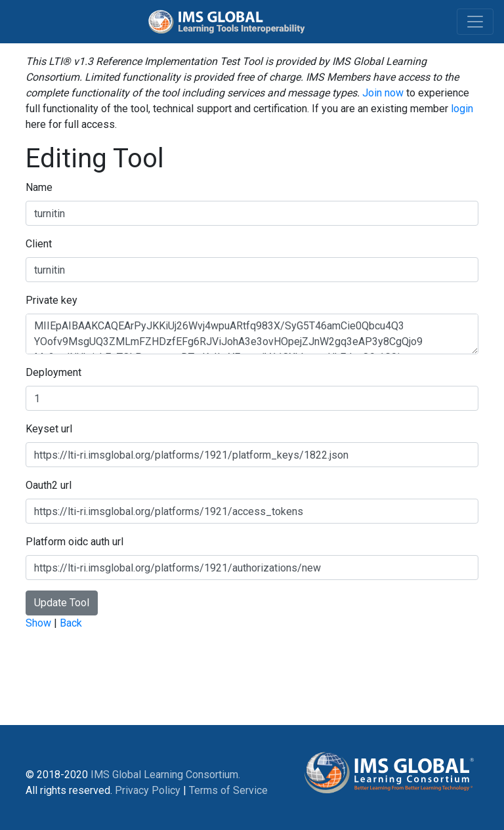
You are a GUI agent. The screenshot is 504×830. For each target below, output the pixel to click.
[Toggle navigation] (475, 22)
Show (38, 623)
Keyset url (49, 429)
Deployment (53, 372)
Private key (52, 300)
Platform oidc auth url (74, 542)
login (462, 109)
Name (39, 187)
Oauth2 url (49, 485)
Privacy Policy (148, 790)
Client (39, 244)
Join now (383, 93)
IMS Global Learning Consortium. (165, 775)
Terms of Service (228, 790)
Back (71, 623)
